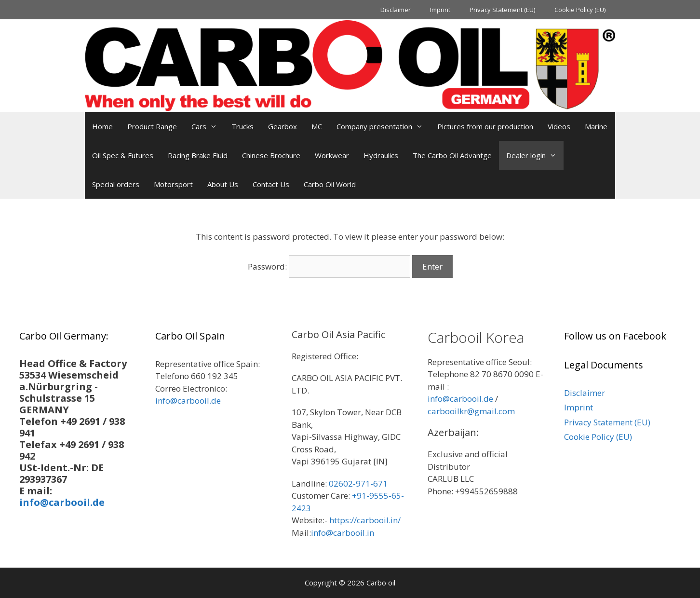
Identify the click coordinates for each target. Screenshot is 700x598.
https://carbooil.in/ (365, 520)
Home (102, 126)
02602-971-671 (358, 483)
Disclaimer (396, 10)
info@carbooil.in (343, 533)
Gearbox (283, 126)
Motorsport (173, 184)
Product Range (152, 126)
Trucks (242, 126)
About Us (223, 184)
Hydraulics (381, 155)
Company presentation (383, 126)
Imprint (440, 10)
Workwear (332, 155)
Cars (208, 126)
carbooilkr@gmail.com (471, 411)
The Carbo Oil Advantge (452, 155)
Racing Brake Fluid (198, 155)
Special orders (116, 184)
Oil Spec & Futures (123, 155)
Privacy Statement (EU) (502, 10)
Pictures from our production (485, 126)
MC (317, 126)
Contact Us (271, 184)
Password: (329, 266)
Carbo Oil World (330, 184)
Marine (596, 126)
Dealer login (535, 155)
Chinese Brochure (271, 155)
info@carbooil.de (62, 502)
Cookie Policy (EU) (580, 10)
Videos (559, 126)
